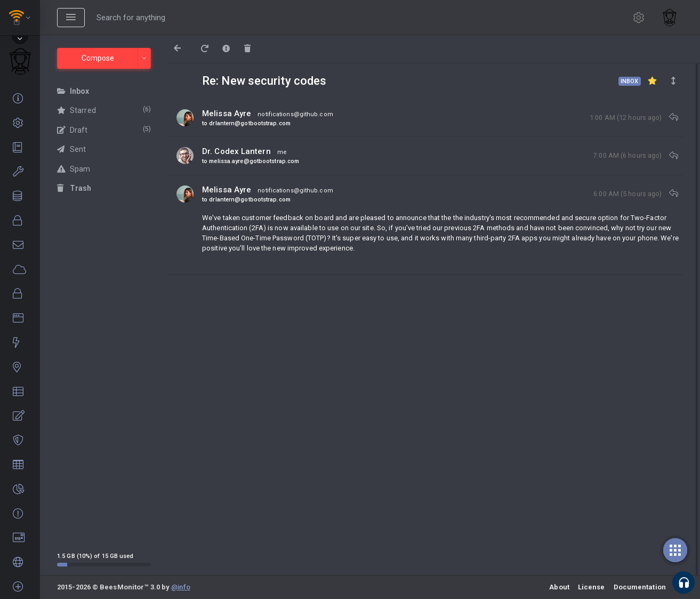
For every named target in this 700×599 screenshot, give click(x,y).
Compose (98, 58)
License (592, 587)
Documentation (640, 587)
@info (181, 587)
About (559, 587)
